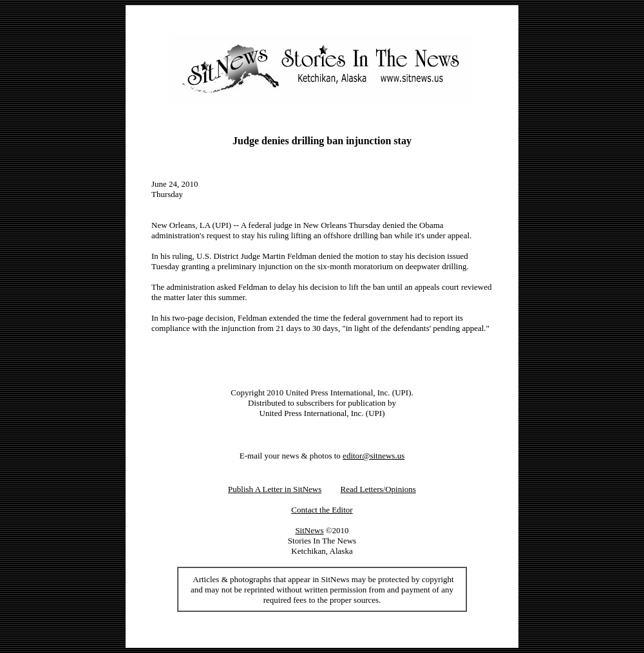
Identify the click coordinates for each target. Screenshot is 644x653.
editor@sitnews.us (374, 456)
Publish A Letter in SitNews (275, 489)
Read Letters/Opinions (378, 489)
